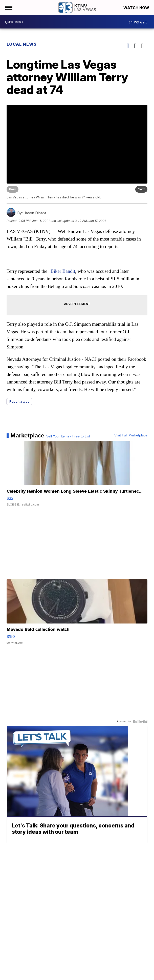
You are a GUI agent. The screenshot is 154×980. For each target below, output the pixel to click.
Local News (22, 44)
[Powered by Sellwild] (140, 722)
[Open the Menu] (8, 8)
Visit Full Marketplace (131, 435)
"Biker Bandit (62, 271)
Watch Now (137, 8)
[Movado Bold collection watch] (77, 614)
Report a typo (19, 402)
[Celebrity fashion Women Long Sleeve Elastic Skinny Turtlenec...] (77, 476)
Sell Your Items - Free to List (68, 436)
